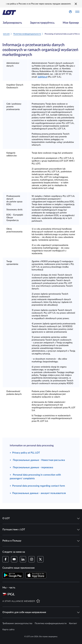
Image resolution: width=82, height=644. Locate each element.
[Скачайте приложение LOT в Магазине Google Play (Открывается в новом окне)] (13, 575)
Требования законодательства (17, 623)
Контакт (73, 623)
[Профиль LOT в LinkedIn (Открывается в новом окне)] (23, 559)
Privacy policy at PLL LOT (25, 452)
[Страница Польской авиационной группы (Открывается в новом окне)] (42, 594)
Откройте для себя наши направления (41, 612)
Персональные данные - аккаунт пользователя (38, 493)
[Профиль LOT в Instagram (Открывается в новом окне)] (32, 559)
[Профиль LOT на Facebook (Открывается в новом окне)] (6, 559)
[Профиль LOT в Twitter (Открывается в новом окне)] (40, 559)
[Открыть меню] (77, 13)
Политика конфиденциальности (51, 623)
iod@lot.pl (42, 77)
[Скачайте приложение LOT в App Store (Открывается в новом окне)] (36, 575)
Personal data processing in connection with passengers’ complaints (35, 476)
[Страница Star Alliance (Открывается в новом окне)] (42, 601)
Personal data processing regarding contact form (37, 486)
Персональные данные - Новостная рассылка (37, 460)
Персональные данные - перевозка (31, 467)
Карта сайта (8, 630)
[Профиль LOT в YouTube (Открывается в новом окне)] (14, 559)
